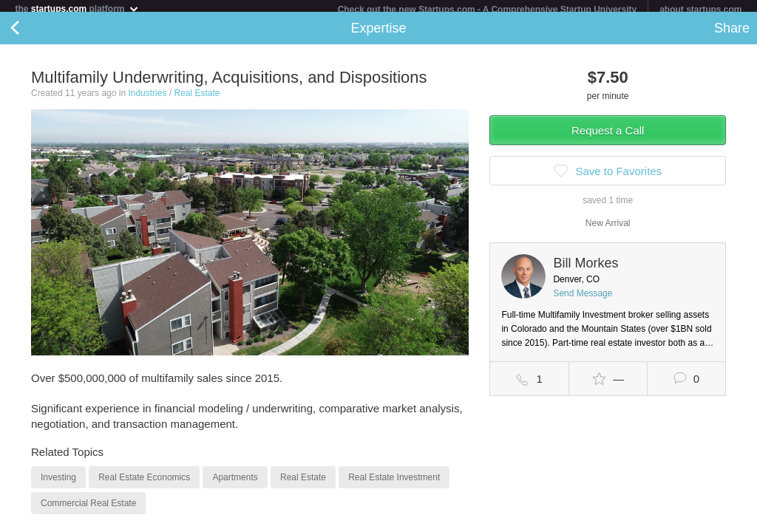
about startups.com (700, 10)
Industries (147, 99)
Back (30, 34)
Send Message (583, 299)
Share (732, 34)
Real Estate (197, 99)
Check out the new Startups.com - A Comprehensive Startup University (488, 10)
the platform (77, 8)
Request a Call (608, 136)
